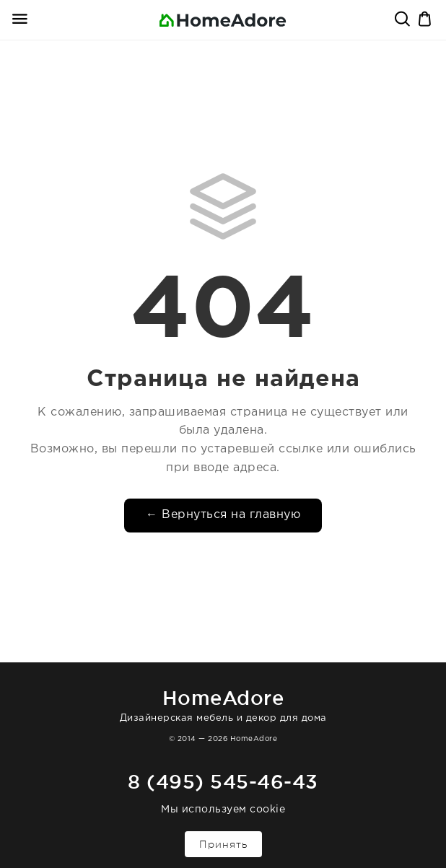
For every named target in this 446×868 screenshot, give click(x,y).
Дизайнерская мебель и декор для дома (223, 703)
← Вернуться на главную (223, 515)
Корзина (426, 20)
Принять (223, 844)
